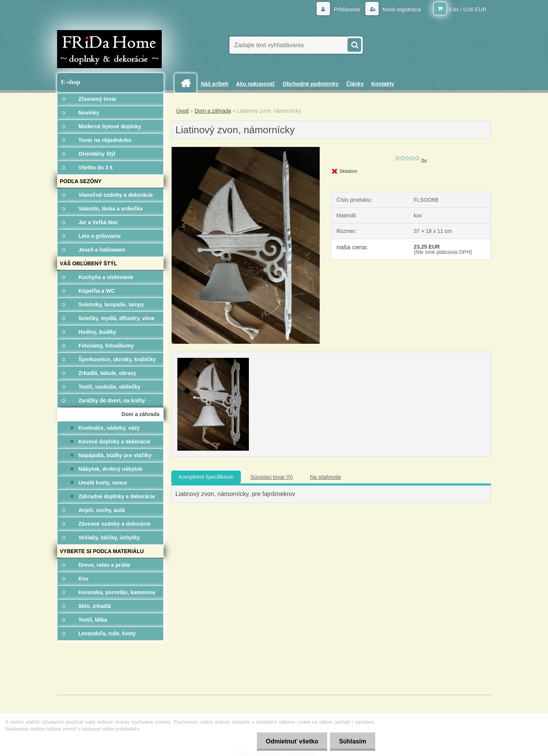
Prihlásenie (347, 10)
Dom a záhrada (213, 111)
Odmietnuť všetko (291, 741)
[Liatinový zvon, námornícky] (246, 150)
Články (355, 84)
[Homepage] (188, 83)
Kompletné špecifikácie (206, 477)
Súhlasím (352, 741)
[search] (354, 44)
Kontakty (383, 84)
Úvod (182, 111)
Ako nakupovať (255, 84)
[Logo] (109, 49)
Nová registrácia (401, 10)
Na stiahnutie (325, 477)
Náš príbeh (215, 84)
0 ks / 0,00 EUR (468, 10)
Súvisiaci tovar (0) (272, 477)
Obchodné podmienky (311, 84)
